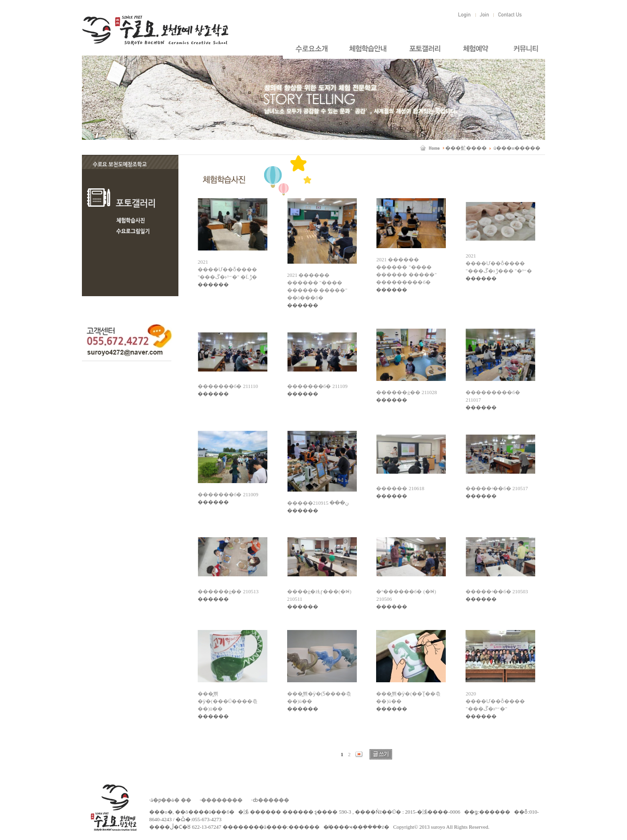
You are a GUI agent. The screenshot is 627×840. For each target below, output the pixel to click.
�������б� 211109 (318, 386)
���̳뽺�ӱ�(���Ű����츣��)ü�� (228, 701)
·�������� (221, 800)
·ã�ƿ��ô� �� (170, 800)
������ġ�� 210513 (228, 591)
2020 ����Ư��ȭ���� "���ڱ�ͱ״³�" (495, 701)
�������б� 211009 (228, 494)
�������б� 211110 (228, 386)
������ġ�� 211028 (406, 392)
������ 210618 (400, 488)
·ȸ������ (270, 800)
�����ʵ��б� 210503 (497, 591)
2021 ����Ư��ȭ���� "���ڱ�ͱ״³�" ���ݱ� (499, 263)
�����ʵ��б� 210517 (497, 488)
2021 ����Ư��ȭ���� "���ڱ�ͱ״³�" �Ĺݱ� (227, 269)
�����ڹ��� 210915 (318, 503)
